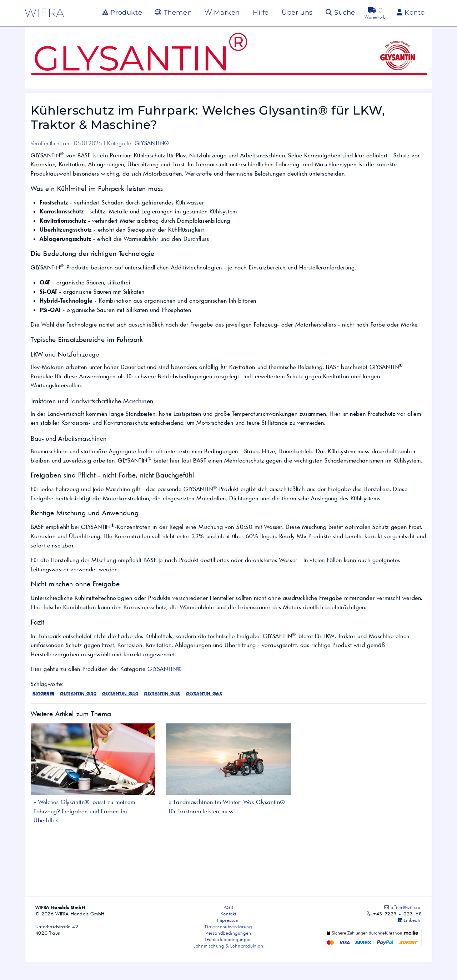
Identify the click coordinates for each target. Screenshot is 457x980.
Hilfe (261, 12)
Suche (340, 12)
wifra (44, 13)
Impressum (228, 920)
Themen (173, 12)
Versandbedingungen (228, 933)
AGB (229, 907)
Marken (222, 12)
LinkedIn (410, 920)
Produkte (122, 12)
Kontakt (228, 914)
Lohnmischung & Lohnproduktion (228, 946)
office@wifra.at (406, 907)
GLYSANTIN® (152, 143)
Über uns (297, 12)
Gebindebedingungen (228, 939)
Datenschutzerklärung (228, 926)
